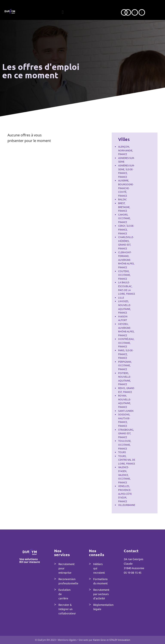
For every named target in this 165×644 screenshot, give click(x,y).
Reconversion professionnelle (67, 581)
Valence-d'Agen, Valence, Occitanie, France (124, 475)
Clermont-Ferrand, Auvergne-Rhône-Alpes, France (126, 260)
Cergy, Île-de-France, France (126, 229)
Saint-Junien (126, 411)
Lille (121, 297)
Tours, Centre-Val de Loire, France (127, 460)
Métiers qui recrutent (99, 568)
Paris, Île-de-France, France (126, 354)
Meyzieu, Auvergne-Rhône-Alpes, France (126, 330)
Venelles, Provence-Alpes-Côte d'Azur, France (125, 493)
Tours (122, 452)
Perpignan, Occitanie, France (125, 365)
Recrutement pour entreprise (66, 568)
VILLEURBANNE (127, 505)
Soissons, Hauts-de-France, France (124, 420)
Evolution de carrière (64, 594)
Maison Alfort (123, 318)
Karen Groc (100, 640)
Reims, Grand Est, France (126, 390)
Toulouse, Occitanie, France (125, 444)
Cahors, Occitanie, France (124, 218)
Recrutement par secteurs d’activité (101, 594)
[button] (63, 12)
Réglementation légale (102, 607)
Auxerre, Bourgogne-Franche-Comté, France (126, 188)
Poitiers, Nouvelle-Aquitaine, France (125, 379)
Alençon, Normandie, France (126, 150)
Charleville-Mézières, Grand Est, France (126, 243)
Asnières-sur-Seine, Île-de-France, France (126, 171)
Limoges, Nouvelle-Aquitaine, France (125, 307)
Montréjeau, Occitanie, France (126, 343)
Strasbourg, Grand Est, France (126, 433)
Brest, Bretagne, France (124, 207)
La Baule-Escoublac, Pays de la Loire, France (127, 288)
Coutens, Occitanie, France (124, 275)
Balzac (122, 199)
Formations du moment (100, 581)
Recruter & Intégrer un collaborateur (67, 609)
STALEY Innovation (120, 640)
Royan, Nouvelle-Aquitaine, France (125, 401)
